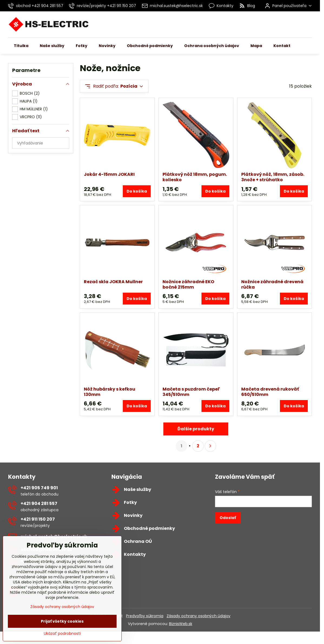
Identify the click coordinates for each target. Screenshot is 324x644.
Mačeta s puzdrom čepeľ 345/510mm (191, 392)
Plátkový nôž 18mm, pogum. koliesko (195, 177)
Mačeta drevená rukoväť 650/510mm (270, 392)
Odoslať (228, 518)
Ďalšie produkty (196, 429)
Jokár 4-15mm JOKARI (109, 174)
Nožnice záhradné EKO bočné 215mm (188, 284)
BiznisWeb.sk (181, 624)
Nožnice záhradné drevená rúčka (272, 284)
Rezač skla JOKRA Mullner (113, 282)
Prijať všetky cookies (62, 629)
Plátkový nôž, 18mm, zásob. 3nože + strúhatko (273, 177)
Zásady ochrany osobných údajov (199, 616)
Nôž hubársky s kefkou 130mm (110, 392)
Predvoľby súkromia (145, 616)
